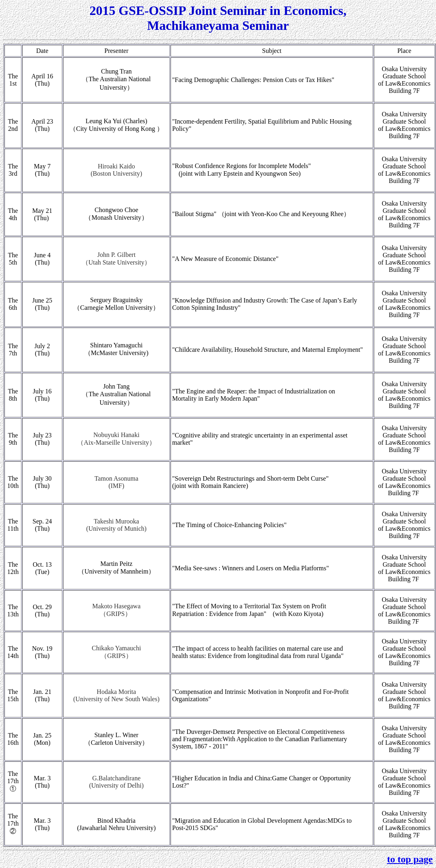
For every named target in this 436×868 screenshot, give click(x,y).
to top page (410, 859)
